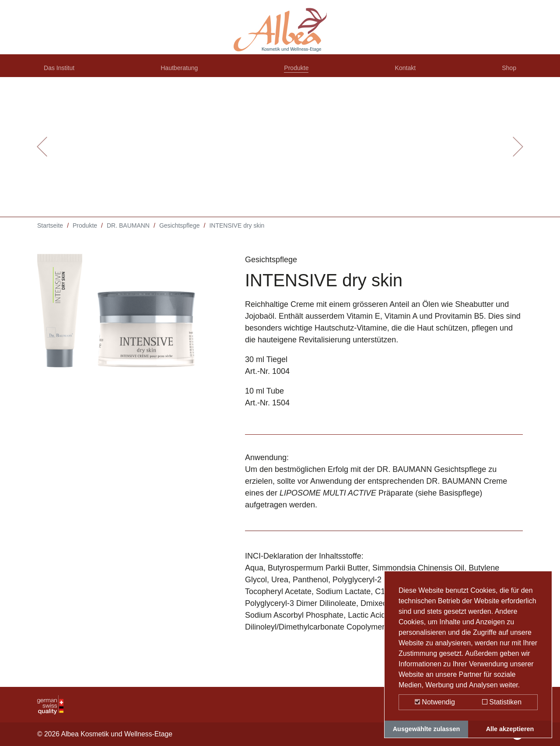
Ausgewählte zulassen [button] (427, 729)
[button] (42, 153)
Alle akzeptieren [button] (510, 729)
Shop (507, 71)
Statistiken (502, 702)
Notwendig (435, 702)
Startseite (50, 232)
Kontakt (407, 71)
